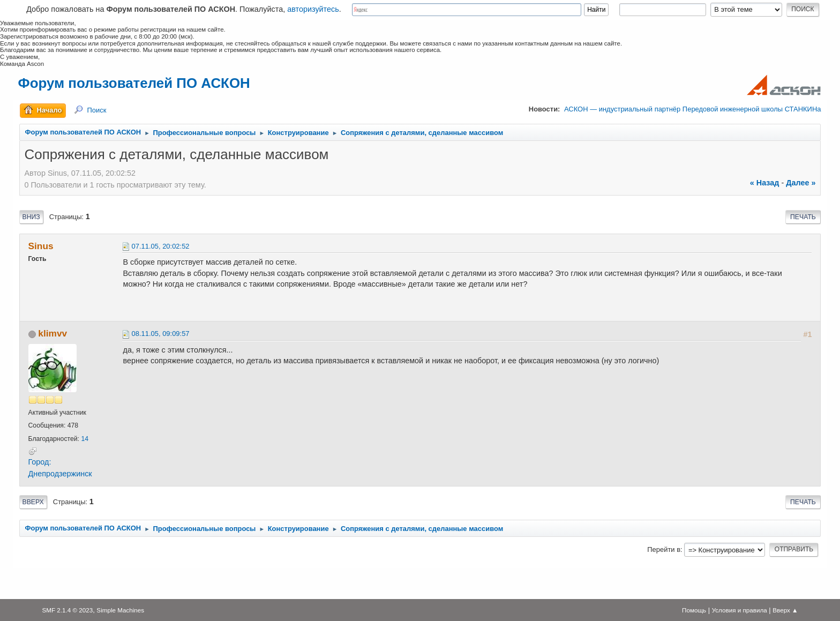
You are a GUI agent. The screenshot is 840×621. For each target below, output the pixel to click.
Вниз (31, 217)
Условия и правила (740, 610)
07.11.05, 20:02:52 (161, 246)
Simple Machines (120, 610)
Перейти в (664, 549)
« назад (765, 183)
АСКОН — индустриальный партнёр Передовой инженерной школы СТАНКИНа (692, 109)
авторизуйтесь (313, 9)
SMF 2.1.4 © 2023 (67, 610)
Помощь (694, 610)
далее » (801, 183)
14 (85, 439)
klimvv (52, 333)
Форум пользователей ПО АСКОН (134, 83)
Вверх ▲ (785, 610)
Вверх (33, 502)
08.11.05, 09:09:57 (161, 334)
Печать (803, 217)
